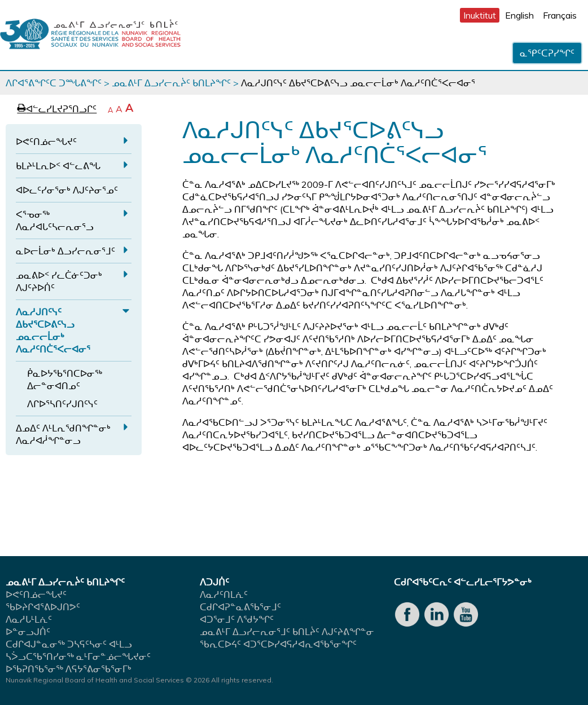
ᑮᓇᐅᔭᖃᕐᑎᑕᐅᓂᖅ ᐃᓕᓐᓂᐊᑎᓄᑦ (65, 380)
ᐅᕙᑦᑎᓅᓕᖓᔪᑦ (46, 142)
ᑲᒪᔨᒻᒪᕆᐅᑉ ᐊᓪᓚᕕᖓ (58, 166)
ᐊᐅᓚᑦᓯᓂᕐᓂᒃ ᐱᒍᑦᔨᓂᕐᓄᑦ (67, 190)
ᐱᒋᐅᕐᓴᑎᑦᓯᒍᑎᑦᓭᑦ (62, 404)
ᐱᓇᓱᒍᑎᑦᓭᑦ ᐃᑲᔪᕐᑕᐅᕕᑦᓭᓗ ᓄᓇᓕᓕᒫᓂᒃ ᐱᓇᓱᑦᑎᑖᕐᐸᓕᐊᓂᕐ (53, 331)
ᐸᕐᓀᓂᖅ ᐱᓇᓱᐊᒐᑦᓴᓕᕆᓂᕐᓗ (55, 221)
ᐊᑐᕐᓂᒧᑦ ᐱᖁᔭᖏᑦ (237, 619)
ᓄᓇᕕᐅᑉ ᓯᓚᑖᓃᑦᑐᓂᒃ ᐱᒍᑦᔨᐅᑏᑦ (59, 281)
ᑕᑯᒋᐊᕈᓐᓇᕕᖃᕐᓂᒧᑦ (240, 607)
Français (560, 15)
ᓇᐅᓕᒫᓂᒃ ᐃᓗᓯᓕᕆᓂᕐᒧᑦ (65, 251)
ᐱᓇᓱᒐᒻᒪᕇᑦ (29, 619)
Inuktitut (480, 15)
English (519, 15)
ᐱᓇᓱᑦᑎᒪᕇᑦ (224, 594)
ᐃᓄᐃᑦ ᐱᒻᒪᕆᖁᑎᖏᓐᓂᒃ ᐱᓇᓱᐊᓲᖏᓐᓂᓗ (63, 434)
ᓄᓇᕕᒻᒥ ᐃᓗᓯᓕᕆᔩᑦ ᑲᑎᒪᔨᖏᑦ (171, 83)
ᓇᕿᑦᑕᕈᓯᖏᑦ (547, 53)
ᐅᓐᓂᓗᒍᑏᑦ (28, 632)
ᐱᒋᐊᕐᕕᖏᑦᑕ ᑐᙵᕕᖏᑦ (54, 83)
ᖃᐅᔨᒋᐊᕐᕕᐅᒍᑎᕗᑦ (43, 607)
